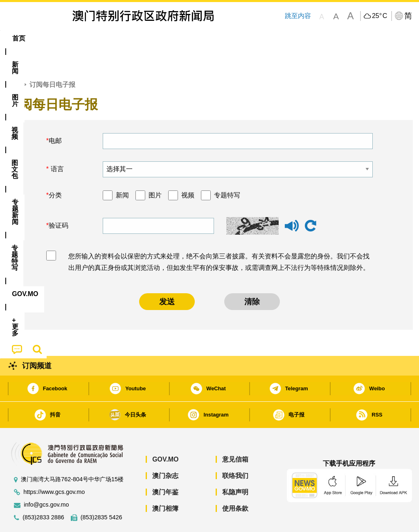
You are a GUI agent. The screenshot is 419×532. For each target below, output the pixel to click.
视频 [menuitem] (108, 38)
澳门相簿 (165, 483)
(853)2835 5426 (101, 492)
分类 (55, 170)
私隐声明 (235, 467)
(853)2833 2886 (43, 492)
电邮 (55, 116)
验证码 (59, 200)
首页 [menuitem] (19, 38)
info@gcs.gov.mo (46, 480)
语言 (56, 144)
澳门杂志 (165, 451)
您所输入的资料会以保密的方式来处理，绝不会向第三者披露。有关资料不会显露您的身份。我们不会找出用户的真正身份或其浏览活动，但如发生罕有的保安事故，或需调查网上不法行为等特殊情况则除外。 (219, 237)
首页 (13, 60)
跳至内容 (298, 16)
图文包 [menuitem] (141, 38)
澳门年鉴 (165, 467)
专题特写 (227, 170)
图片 (155, 170)
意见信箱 (235, 434)
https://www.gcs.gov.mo (54, 467)
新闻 (122, 170)
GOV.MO (165, 434)
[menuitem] (48, 38)
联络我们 (235, 451)
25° (380, 16)
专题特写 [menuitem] (222, 38)
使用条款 (235, 483)
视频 (188, 170)
